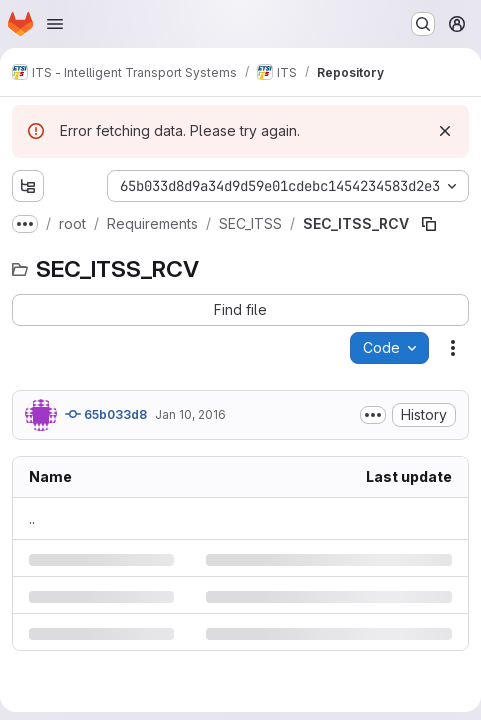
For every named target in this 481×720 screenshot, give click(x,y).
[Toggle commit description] (373, 415)
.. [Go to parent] (32, 518)
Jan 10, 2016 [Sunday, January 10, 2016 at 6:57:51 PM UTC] (190, 414)
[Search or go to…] (423, 24)
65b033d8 (106, 414)
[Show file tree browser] (28, 186)
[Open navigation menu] (55, 24)
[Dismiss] (445, 131)
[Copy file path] (429, 224)
